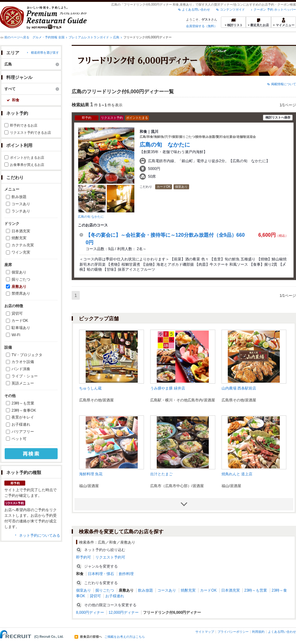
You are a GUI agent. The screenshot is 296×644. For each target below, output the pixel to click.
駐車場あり (21, 328)
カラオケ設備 (23, 362)
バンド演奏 (21, 369)
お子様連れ (21, 424)
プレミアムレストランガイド (89, 37)
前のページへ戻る (17, 37)
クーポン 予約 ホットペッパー (275, 10)
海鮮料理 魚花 (91, 474)
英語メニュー (23, 383)
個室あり (19, 272)
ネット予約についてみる (40, 535)
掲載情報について (284, 84)
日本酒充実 (21, 231)
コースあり (21, 204)
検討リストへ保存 (278, 117)
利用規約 (258, 632)
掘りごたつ (21, 279)
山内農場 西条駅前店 (239, 388)
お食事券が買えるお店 (27, 165)
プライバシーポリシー (233, 632)
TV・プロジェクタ (27, 355)
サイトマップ (205, 632)
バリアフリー (23, 432)
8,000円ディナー (90, 613)
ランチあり (21, 211)
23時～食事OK (24, 410)
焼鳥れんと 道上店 (237, 474)
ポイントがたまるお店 (27, 157)
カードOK (20, 321)
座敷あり (19, 287)
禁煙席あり (21, 293)
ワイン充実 (21, 252)
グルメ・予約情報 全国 (48, 37)
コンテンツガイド (232, 10)
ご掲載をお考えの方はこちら (125, 637)
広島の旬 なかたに (91, 217)
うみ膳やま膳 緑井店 (167, 388)
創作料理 (126, 574)
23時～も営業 (23, 403)
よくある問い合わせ (196, 10)
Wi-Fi (16, 335)
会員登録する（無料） (202, 26)
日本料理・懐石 (101, 574)
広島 (116, 37)
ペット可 (19, 439)
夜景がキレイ (23, 417)
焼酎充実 (19, 238)
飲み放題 (19, 197)
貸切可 (17, 313)
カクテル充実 (23, 245)
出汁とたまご (161, 474)
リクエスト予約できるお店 (31, 133)
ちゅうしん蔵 (90, 388)
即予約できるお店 (24, 125)
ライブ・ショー (25, 376)
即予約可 (84, 557)
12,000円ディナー (124, 613)
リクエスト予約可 (110, 557)
